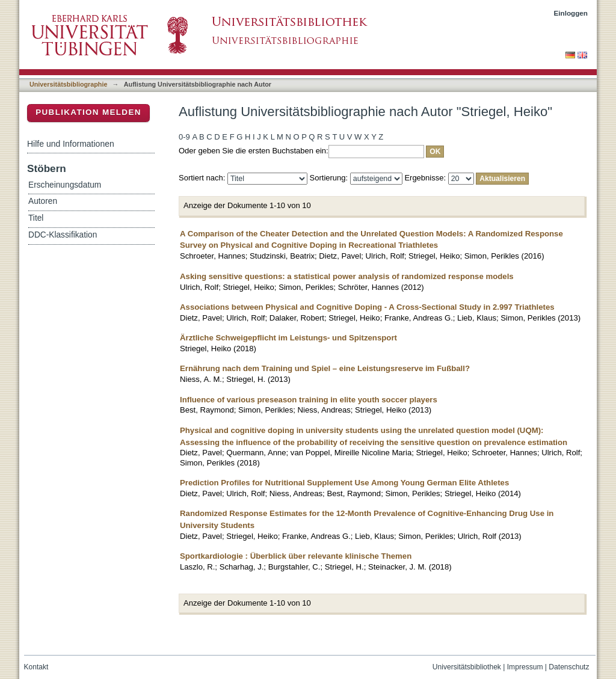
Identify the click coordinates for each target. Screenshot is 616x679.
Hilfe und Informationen (71, 144)
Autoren (43, 201)
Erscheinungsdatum (65, 185)
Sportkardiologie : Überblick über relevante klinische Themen (296, 556)
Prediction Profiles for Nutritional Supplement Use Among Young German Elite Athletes (344, 483)
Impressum (525, 667)
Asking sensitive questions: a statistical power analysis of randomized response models (347, 276)
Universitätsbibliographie (68, 84)
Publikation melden (88, 112)
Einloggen (571, 13)
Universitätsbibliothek (467, 667)
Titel (36, 218)
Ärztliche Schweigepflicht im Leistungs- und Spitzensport (288, 338)
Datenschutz (569, 667)
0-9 (184, 137)
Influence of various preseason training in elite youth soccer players (309, 400)
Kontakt (36, 667)
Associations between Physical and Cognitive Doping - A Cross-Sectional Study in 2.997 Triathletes (367, 307)
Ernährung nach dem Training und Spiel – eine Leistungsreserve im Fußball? (325, 368)
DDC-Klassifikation (63, 235)
